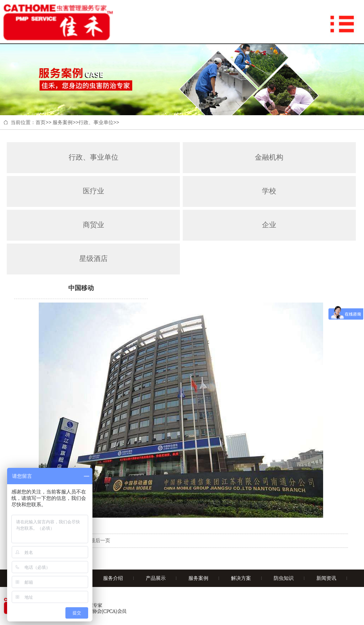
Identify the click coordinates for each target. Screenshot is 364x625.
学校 (269, 191)
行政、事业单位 (96, 122)
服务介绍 (113, 578)
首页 (41, 122)
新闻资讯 (326, 578)
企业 (269, 225)
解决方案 (241, 578)
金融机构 (269, 157)
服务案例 (63, 122)
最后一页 (100, 540)
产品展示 (156, 578)
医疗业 (93, 191)
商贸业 (93, 225)
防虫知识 (284, 578)
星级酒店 (93, 258)
